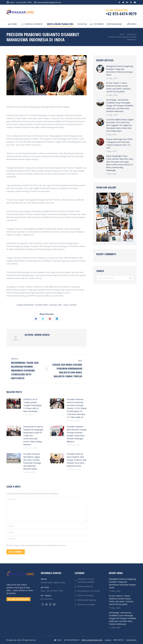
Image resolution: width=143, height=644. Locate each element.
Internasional (14, 58)
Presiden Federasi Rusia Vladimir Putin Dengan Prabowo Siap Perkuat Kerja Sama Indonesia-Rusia (77, 460)
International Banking (87, 600)
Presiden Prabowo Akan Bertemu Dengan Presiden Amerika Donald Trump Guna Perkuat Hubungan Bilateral (77, 434)
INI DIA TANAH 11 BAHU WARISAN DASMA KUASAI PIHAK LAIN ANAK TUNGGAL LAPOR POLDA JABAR (118, 87)
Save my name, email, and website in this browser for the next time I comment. (37, 545)
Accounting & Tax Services (89, 591)
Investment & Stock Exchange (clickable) (86, 580)
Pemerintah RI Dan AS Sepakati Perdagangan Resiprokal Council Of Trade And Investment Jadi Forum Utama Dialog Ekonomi (33, 436)
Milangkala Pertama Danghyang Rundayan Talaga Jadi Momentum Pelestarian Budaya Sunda (119, 70)
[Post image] (14, 404)
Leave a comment (70, 305)
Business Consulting (86, 604)
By (42, 305)
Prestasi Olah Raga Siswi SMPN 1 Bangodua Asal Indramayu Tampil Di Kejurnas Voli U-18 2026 (119, 143)
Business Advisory (85, 586)
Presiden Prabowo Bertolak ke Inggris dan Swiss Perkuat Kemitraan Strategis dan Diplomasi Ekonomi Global (32, 461)
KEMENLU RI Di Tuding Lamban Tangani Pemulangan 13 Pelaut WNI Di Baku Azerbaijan (33, 405)
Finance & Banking (86, 595)
